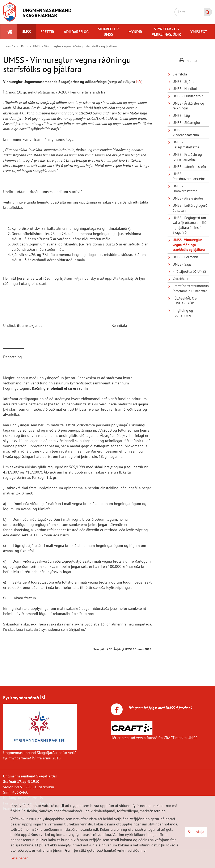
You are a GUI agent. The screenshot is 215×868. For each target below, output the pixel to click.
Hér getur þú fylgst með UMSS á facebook (160, 708)
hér (139, 82)
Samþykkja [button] (196, 832)
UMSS (24, 46)
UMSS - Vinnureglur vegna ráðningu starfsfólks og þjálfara (75, 46)
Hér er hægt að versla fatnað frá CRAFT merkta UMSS (154, 738)
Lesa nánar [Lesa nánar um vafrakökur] (19, 858)
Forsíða (10, 46)
